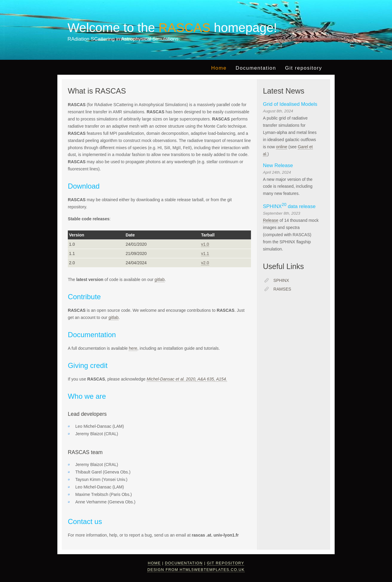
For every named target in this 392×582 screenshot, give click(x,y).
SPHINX (281, 280)
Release (271, 220)
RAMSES (282, 289)
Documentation (256, 68)
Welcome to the (141, 28)
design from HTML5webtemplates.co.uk (196, 570)
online (282, 147)
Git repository (304, 68)
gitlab (160, 279)
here (133, 348)
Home (219, 68)
